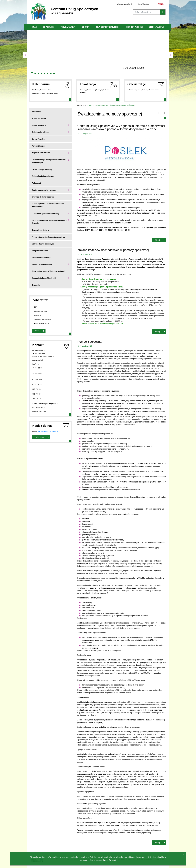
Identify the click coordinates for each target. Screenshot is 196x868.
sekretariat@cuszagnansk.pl (48, 431)
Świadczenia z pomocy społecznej (122, 105)
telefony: (35, 364)
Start (90, 105)
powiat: (35, 360)
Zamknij (112, 860)
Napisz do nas (39, 437)
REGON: (35, 411)
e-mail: (35, 404)
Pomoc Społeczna (101, 105)
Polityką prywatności (99, 857)
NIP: (34, 408)
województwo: (38, 356)
